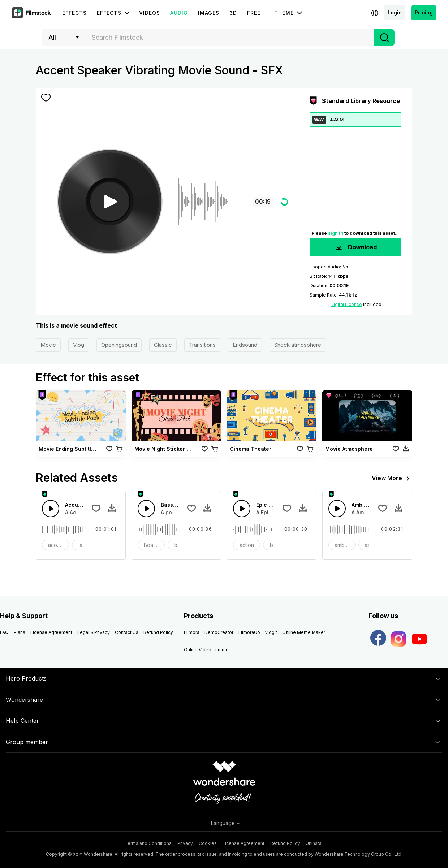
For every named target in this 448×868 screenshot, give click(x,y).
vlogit (271, 632)
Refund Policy (158, 632)
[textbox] (230, 38)
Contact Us (127, 632)
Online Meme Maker (304, 632)
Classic (163, 345)
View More (392, 479)
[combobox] (230, 38)
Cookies (208, 843)
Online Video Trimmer (207, 650)
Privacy (185, 843)
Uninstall (315, 843)
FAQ (4, 632)
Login (395, 12)
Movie (48, 345)
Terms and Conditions (148, 843)
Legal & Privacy (94, 632)
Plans (20, 632)
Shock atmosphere (298, 345)
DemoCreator (219, 632)
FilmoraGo (249, 632)
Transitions (202, 345)
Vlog (79, 345)
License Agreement (51, 632)
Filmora (192, 632)
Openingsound (119, 345)
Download (356, 248)
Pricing (424, 12)
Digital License (346, 304)
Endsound (245, 345)
